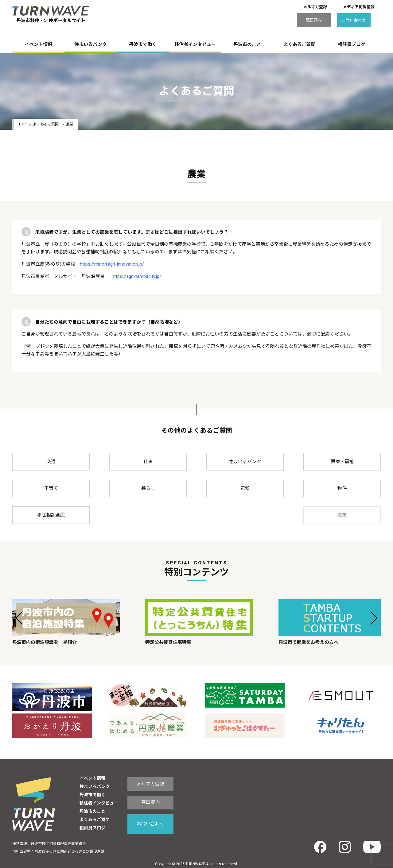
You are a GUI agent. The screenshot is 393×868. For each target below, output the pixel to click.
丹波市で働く (143, 44)
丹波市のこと (247, 44)
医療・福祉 (342, 462)
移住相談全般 (51, 515)
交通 (51, 462)
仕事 (148, 462)
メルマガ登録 (315, 7)
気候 (245, 488)
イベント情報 (38, 44)
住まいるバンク (91, 44)
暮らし (148, 488)
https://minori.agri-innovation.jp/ (112, 264)
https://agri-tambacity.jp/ (136, 276)
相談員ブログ (352, 44)
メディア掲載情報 (359, 7)
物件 (342, 488)
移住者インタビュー (195, 44)
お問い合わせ (354, 20)
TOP (22, 124)
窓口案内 (314, 20)
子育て (51, 488)
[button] (19, 618)
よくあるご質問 (300, 44)
